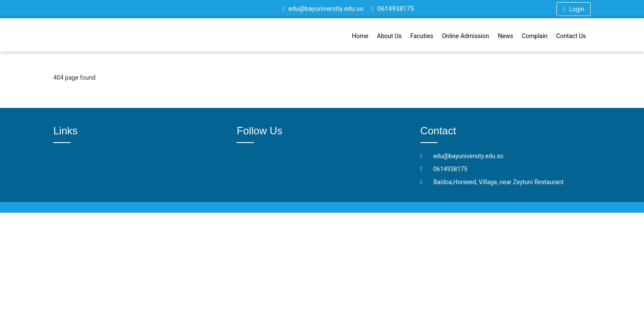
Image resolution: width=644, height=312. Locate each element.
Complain (535, 36)
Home (360, 36)
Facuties (422, 36)
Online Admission (466, 36)
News (506, 36)
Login (574, 9)
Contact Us (571, 36)
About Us (389, 36)
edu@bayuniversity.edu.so (323, 9)
